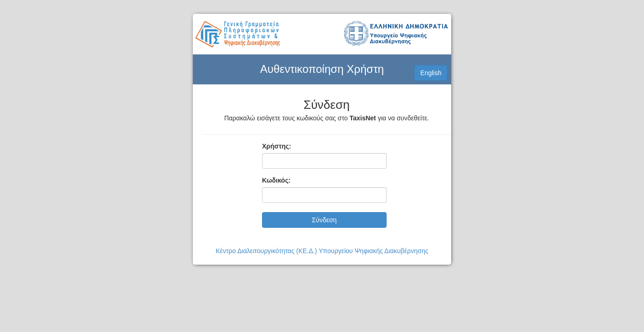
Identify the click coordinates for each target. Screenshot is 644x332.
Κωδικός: (276, 180)
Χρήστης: (277, 146)
